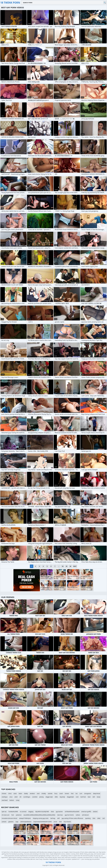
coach (61, 794)
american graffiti (86, 812)
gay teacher (59, 812)
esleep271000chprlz (25, 818)
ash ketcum (85, 815)
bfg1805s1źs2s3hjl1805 (42, 812)
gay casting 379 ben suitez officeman (72, 818)
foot (72, 794)
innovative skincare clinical (9, 818)
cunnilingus (27, 797)
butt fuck (83, 797)
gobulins (11, 822)
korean (67, 794)
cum (81, 794)
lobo (94, 818)
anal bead (5, 800)
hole (60, 822)
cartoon (4, 822)
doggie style (49, 797)
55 (67, 566)
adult (16, 797)
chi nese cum (6, 815)
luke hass (60, 815)
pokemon (19, 815)
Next (75, 566)
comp (18, 800)
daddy (26, 794)
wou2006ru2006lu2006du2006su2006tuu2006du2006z (39, 815)
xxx (77, 794)
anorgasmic (88, 794)
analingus (5, 797)
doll (94, 797)
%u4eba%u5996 (13, 812)
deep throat (97, 794)
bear (89, 797)
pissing (41, 797)
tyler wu (4, 812)
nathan (78, 815)
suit (104, 818)
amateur (32, 794)
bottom (12, 800)
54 (63, 566)
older (99, 818)
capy (17, 822)
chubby (44, 794)
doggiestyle (70, 797)
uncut (55, 822)
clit (20, 797)
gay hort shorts (69, 815)
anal (38, 794)
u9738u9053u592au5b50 (72, 812)
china (10, 794)
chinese (4, 794)
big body (62, 797)
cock (77, 797)
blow (52, 812)
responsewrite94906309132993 (42, 822)
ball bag (53, 818)
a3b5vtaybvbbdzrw (26, 822)
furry (56, 794)
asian (15, 794)
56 (70, 566)
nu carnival (23, 812)
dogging (31, 812)
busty (99, 797)
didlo (56, 797)
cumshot (35, 797)
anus (11, 797)
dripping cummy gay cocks (41, 818)
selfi (58, 818)
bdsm (20, 794)
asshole (50, 794)
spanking (88, 818)
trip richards (67, 822)
